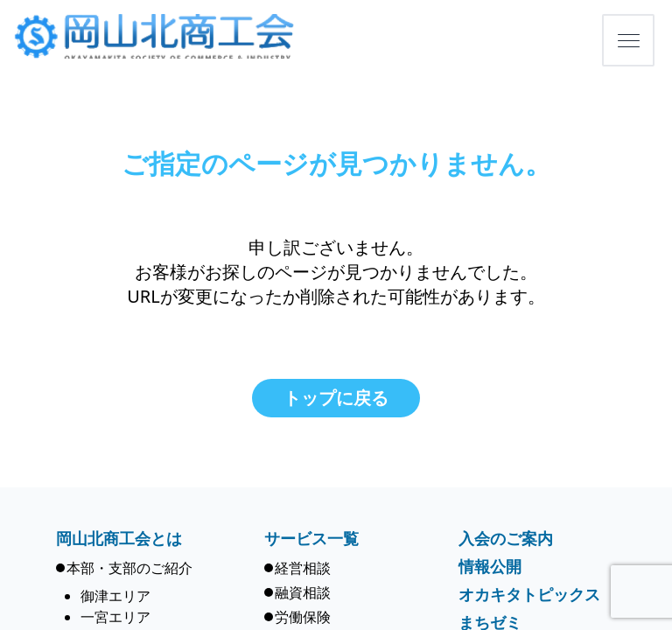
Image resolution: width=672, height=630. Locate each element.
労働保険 (303, 617)
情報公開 (490, 566)
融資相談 (303, 592)
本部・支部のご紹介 (129, 568)
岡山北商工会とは (119, 538)
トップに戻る (336, 398)
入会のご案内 (506, 538)
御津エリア (115, 596)
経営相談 (303, 568)
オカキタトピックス (529, 594)
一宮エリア (115, 617)
